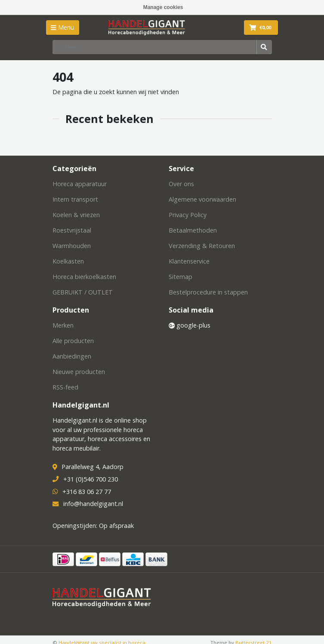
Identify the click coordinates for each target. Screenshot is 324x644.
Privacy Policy (188, 215)
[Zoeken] (155, 47)
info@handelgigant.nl (93, 504)
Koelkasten (68, 261)
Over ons (181, 184)
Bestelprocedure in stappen (208, 292)
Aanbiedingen (72, 356)
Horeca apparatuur (80, 184)
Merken (63, 325)
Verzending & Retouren (202, 246)
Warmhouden (72, 246)
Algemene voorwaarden (202, 199)
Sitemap (181, 277)
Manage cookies (163, 7)
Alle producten (73, 341)
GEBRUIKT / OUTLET (83, 292)
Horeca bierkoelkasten (84, 277)
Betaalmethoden (193, 230)
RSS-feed (65, 387)
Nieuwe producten (79, 372)
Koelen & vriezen (76, 215)
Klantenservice (189, 261)
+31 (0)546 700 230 (91, 479)
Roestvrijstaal (72, 230)
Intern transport (75, 199)
